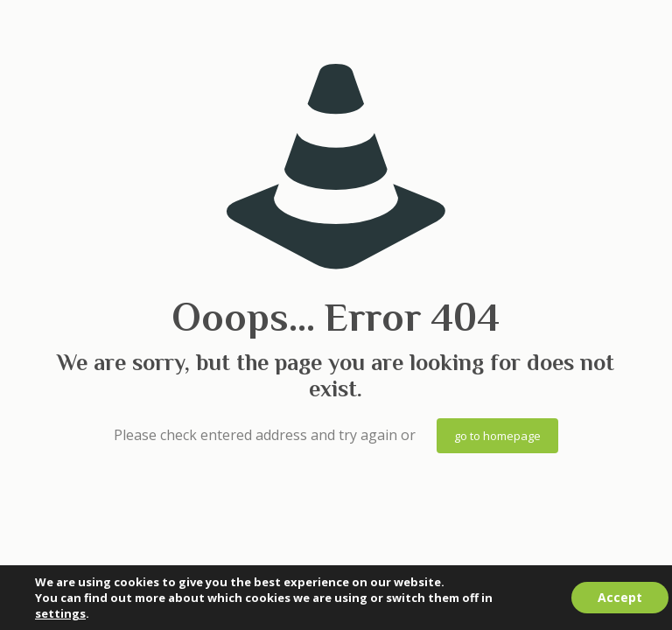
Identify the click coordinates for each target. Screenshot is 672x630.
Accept (620, 597)
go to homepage (497, 436)
